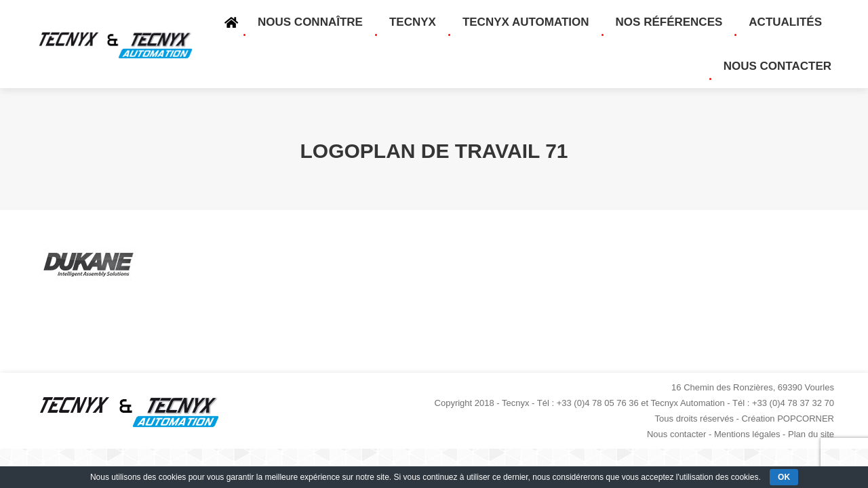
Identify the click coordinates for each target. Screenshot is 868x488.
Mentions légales (747, 434)
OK (784, 477)
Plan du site (811, 434)
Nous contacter (676, 434)
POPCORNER (806, 419)
